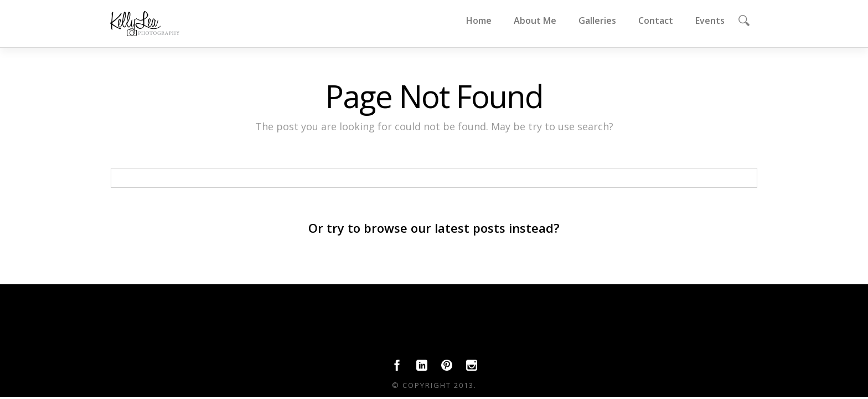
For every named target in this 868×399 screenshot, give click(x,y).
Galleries (597, 21)
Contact (656, 21)
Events (710, 21)
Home (479, 21)
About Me (535, 21)
